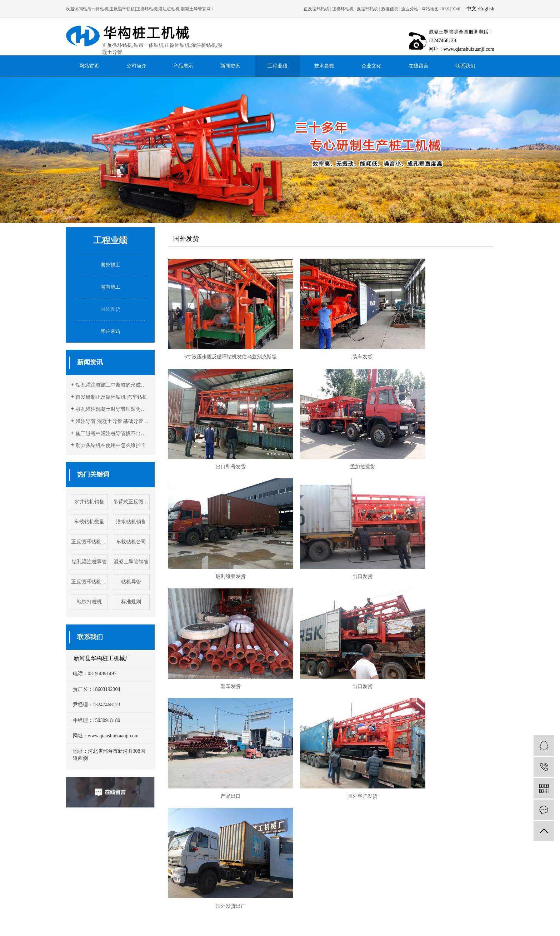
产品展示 (183, 66)
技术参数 (324, 66)
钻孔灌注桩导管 (89, 562)
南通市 (194, 920)
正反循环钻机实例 (89, 542)
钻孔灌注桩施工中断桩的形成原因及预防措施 (113, 385)
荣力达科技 (221, 875)
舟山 (432, 920)
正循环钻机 (343, 9)
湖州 (345, 920)
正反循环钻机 (316, 9)
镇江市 (306, 920)
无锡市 (236, 920)
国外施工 (110, 265)
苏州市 (278, 920)
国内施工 (110, 287)
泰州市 (292, 920)
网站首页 (89, 66)
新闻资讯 (230, 66)
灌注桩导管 (304, 927)
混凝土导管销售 (131, 562)
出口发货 (442, 436)
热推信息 (390, 9)
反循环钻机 (367, 9)
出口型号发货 (442, 342)
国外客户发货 (220, 626)
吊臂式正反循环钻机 (132, 502)
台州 (394, 920)
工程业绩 (277, 66)
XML (457, 9)
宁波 (365, 920)
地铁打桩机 (89, 602)
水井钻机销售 (89, 502)
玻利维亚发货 (331, 436)
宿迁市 (222, 920)
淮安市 (180, 920)
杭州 (336, 920)
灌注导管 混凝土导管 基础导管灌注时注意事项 (113, 421)
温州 (403, 920)
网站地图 (430, 9)
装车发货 (331, 342)
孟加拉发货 (220, 436)
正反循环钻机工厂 (89, 582)
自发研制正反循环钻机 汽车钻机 (111, 397)
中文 (471, 9)
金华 (413, 920)
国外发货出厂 (331, 626)
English (487, 9)
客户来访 (110, 331)
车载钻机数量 (89, 522)
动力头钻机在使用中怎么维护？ (111, 445)
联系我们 (465, 66)
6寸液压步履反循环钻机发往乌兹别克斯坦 (220, 342)
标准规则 (131, 602)
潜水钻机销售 (131, 522)
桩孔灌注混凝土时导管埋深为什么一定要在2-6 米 (113, 409)
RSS (445, 9)
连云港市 (322, 920)
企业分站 (410, 9)
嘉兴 (374, 920)
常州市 (152, 920)
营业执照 (283, 875)
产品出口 (442, 531)
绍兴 (355, 920)
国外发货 (110, 309)
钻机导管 (131, 582)
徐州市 (166, 920)
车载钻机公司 (131, 542)
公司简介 (136, 66)
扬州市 (250, 920)
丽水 (384, 920)
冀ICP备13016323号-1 (253, 875)
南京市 (208, 920)
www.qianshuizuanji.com (233, 855)
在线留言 (419, 66)
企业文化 (371, 66)
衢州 (422, 920)
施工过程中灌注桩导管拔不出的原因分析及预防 (113, 434)
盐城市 (264, 920)
